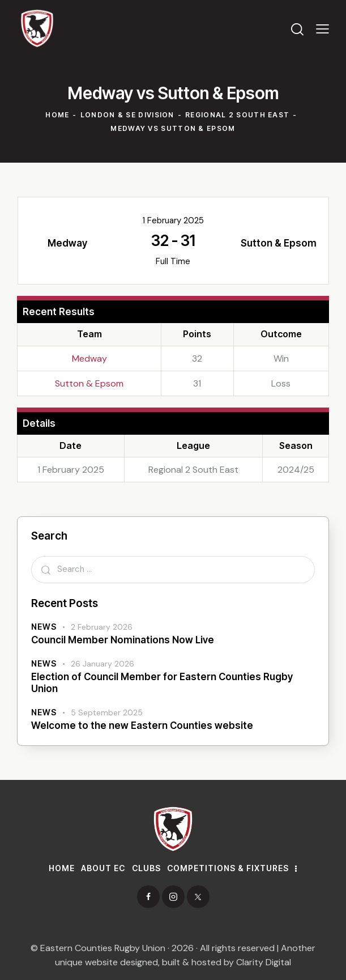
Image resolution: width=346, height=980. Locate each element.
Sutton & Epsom (89, 383)
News (44, 627)
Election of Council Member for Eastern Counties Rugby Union (162, 683)
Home (57, 115)
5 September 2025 (107, 712)
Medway (89, 359)
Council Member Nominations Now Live (123, 640)
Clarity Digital (264, 962)
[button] (322, 28)
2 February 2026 (102, 627)
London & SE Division (127, 115)
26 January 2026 (102, 664)
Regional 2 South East (237, 115)
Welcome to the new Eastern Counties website (142, 726)
